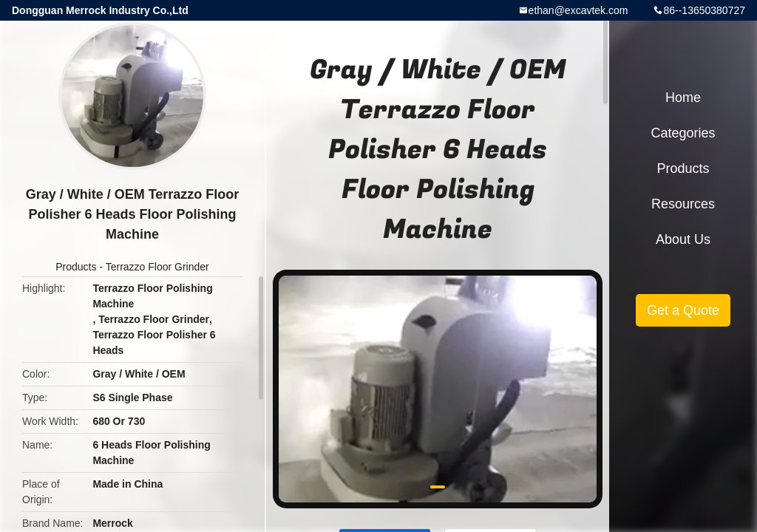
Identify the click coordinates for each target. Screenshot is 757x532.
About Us (683, 239)
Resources (683, 204)
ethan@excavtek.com (578, 10)
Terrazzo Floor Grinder (157, 267)
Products (76, 267)
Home (683, 98)
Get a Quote (683, 310)
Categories (683, 133)
